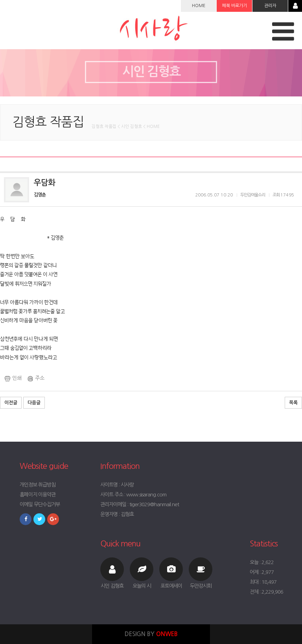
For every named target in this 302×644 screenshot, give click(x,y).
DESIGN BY (151, 634)
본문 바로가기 (0, 0)
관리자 (270, 6)
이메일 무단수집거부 (40, 504)
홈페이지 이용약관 (38, 495)
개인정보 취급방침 (38, 485)
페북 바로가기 (235, 6)
